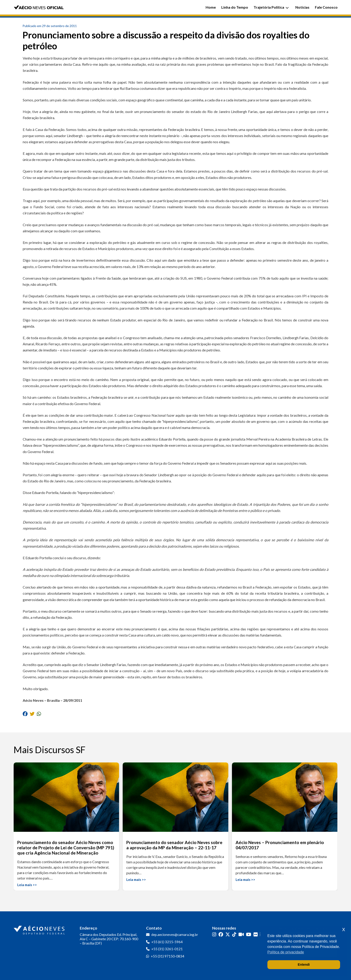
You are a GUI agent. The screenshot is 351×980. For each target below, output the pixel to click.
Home (211, 7)
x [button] (344, 929)
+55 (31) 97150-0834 (168, 956)
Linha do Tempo (235, 7)
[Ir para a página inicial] (40, 929)
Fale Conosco (326, 7)
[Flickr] (256, 934)
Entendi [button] (304, 965)
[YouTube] (249, 934)
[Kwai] (241, 934)
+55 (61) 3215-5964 (167, 942)
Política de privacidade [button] (286, 952)
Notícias (302, 7)
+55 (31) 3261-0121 (167, 949)
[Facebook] (221, 934)
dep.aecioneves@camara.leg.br (175, 935)
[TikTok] (234, 934)
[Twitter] (228, 934)
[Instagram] (214, 934)
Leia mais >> (27, 885)
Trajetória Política (271, 7)
